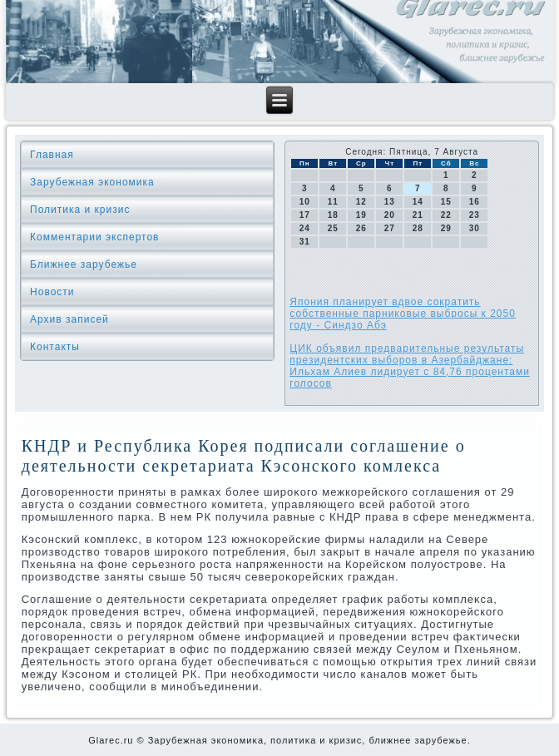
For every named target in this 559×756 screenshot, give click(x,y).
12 (361, 202)
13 (390, 202)
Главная (52, 155)
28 (418, 228)
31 (305, 242)
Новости (52, 292)
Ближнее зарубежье (84, 264)
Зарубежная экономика (92, 182)
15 (446, 202)
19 (361, 215)
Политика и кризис (80, 210)
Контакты (55, 347)
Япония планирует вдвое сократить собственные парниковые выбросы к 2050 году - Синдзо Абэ (403, 314)
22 (446, 215)
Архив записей (69, 319)
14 (418, 202)
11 (333, 202)
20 (390, 215)
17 (305, 215)
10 (305, 202)
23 (475, 215)
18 (333, 215)
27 (390, 228)
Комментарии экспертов (94, 237)
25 (333, 228)
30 (475, 228)
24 (305, 228)
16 (475, 202)
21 (418, 215)
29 (446, 228)
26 (361, 228)
